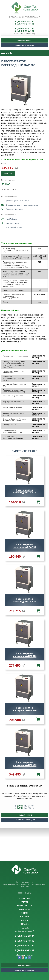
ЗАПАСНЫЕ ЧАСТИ (24, 906)
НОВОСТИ (24, 920)
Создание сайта (24, 893)
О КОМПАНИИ (25, 898)
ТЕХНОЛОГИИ (24, 909)
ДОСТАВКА (24, 917)
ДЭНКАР (6, 184)
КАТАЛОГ (25, 902)
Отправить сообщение (18, 45)
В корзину (8, 174)
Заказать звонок (24, 40)
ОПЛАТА (25, 913)
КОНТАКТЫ (24, 924)
